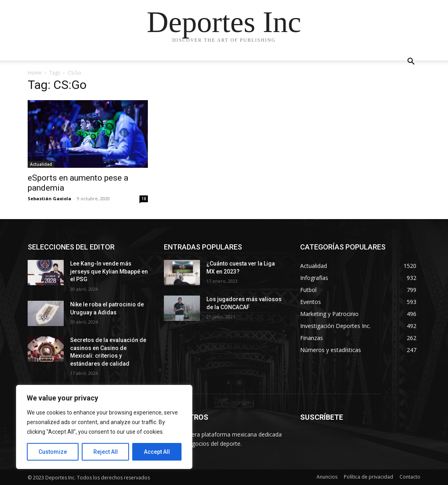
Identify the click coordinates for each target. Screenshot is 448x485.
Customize (53, 452)
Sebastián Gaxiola (49, 198)
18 (144, 199)
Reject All (106, 452)
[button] (411, 62)
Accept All (157, 452)
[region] (104, 427)
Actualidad (41, 164)
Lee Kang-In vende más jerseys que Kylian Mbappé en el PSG (109, 271)
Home (35, 73)
